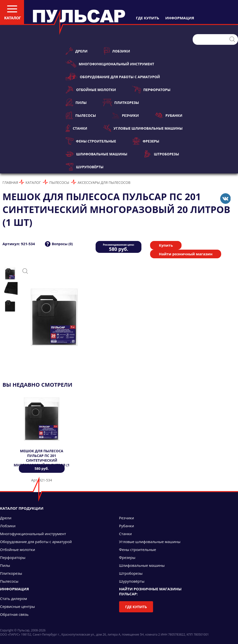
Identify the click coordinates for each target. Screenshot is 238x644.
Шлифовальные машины (96, 154)
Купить (166, 245)
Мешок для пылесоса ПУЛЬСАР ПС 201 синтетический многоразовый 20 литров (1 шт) (41, 460)
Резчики (125, 115)
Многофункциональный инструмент (110, 64)
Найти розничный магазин (185, 254)
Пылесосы (81, 115)
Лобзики (117, 51)
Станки (76, 128)
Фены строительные (91, 141)
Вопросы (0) (62, 244)
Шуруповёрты (85, 167)
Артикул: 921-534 (19, 244)
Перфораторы (151, 90)
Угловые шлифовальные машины (143, 128)
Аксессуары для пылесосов (104, 182)
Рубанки (169, 115)
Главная (10, 182)
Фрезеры (146, 141)
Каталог (33, 182)
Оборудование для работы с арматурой (113, 77)
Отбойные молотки (91, 90)
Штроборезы (161, 154)
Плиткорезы (121, 102)
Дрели (77, 51)
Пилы (76, 102)
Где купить (136, 607)
